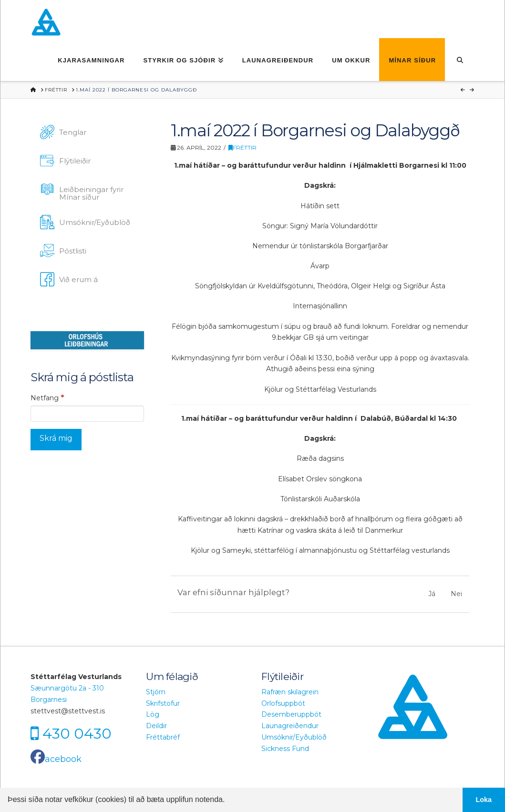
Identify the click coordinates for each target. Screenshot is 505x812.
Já (432, 594)
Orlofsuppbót (283, 703)
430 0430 (77, 733)
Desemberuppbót (291, 714)
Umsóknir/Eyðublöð (294, 737)
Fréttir (242, 147)
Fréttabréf (163, 737)
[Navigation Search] (459, 60)
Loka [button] (484, 800)
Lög (153, 714)
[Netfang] (87, 414)
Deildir (156, 726)
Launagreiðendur (290, 726)
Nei (456, 594)
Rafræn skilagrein (290, 692)
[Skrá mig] (56, 440)
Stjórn (156, 692)
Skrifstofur (163, 703)
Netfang (47, 397)
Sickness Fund (285, 749)
